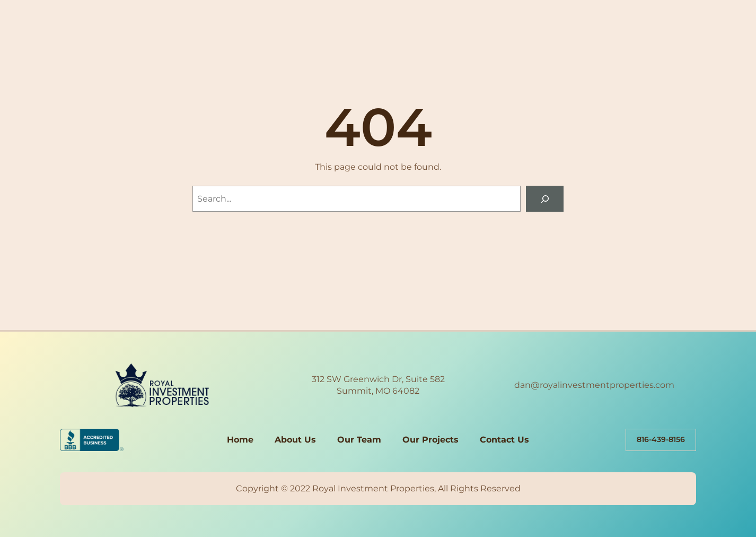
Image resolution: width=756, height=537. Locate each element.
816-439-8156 (661, 439)
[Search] (545, 199)
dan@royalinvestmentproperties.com (594, 385)
